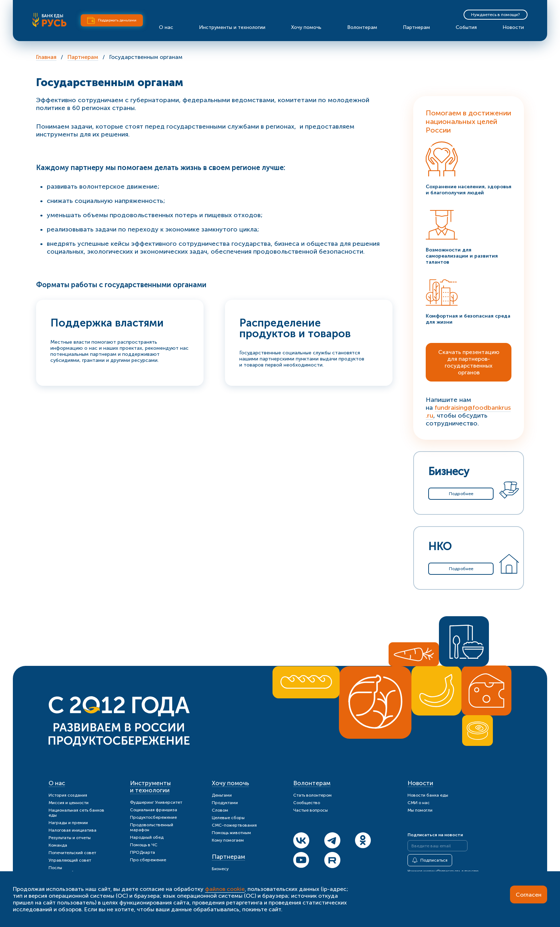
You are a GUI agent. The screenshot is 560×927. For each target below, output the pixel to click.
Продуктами (225, 803)
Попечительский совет (72, 853)
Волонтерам (362, 27)
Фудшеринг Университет (156, 802)
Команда (58, 845)
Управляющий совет (70, 860)
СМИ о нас (419, 803)
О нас (166, 27)
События (466, 27)
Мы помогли (420, 810)
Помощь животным (231, 833)
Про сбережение (148, 860)
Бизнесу (220, 869)
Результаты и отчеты (70, 838)
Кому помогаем (228, 840)
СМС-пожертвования (234, 825)
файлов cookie (225, 889)
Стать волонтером (312, 795)
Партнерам (416, 27)
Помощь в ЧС (144, 845)
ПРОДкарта (142, 852)
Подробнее (461, 494)
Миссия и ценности (69, 803)
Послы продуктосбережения (71, 870)
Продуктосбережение (153, 817)
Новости (513, 27)
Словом (220, 810)
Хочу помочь (306, 27)
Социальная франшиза (154, 810)
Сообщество (307, 803)
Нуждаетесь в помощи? (496, 15)
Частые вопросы (311, 810)
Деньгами (222, 795)
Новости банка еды (428, 795)
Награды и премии (68, 823)
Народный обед (147, 837)
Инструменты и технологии (232, 27)
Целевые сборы (228, 818)
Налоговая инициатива (72, 830)
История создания (68, 795)
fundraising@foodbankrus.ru (468, 412)
